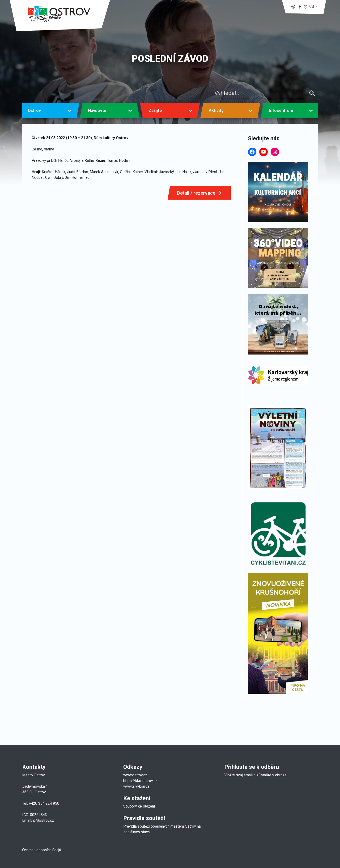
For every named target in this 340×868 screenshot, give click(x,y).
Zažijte (155, 111)
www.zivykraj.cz (137, 786)
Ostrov (34, 111)
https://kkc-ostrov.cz (140, 781)
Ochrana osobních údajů (42, 850)
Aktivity (216, 111)
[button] (311, 6)
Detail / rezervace (199, 193)
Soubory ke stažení (139, 806)
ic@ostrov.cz (43, 820)
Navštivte (97, 111)
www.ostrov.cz (135, 775)
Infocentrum (281, 111)
